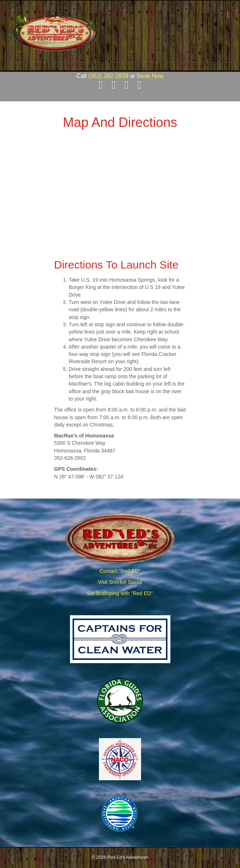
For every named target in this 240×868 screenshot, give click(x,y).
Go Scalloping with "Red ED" (120, 593)
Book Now (150, 76)
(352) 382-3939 (108, 76)
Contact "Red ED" (120, 571)
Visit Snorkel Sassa (120, 582)
